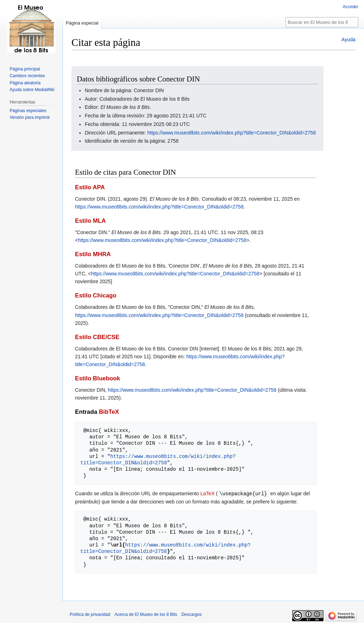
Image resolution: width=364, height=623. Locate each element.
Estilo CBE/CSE (97, 337)
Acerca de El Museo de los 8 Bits (146, 614)
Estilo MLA (90, 221)
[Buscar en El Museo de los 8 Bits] (322, 22)
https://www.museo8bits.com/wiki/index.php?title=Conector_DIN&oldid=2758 (232, 133)
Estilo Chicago (96, 295)
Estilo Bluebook (98, 378)
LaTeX (208, 493)
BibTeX (109, 412)
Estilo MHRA (93, 254)
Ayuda (349, 39)
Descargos (191, 614)
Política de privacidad (90, 614)
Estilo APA (90, 187)
